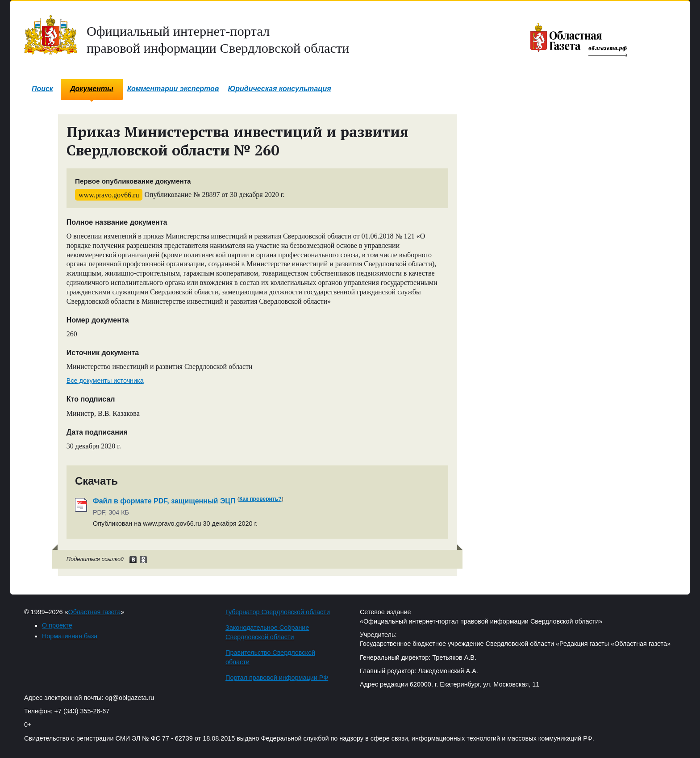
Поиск (42, 89)
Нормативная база (70, 636)
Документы (92, 89)
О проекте (57, 625)
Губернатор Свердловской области (278, 612)
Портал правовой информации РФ (277, 678)
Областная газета (95, 612)
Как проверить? (260, 499)
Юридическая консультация (280, 89)
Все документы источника (105, 381)
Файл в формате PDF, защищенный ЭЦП (165, 501)
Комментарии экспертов (173, 89)
